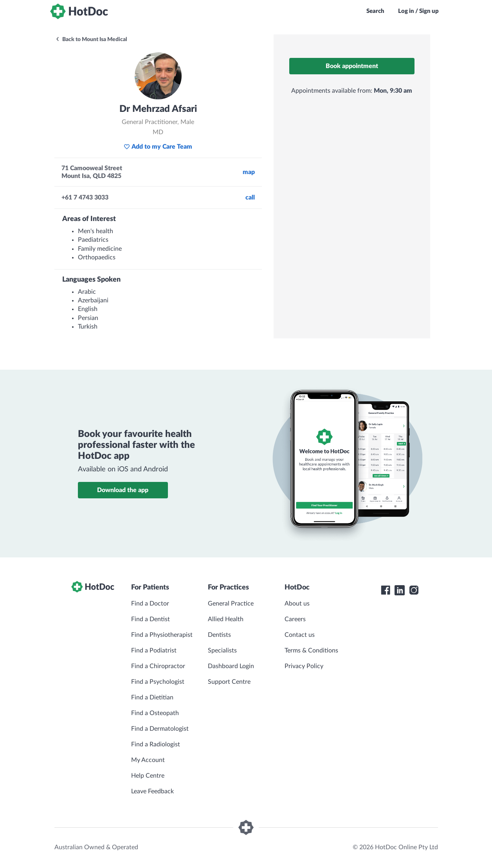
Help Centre (148, 776)
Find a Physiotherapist (162, 635)
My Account (148, 760)
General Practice (231, 604)
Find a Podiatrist (154, 651)
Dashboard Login (231, 666)
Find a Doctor (150, 604)
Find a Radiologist (156, 744)
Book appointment (352, 66)
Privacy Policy (304, 666)
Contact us (300, 635)
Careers (295, 619)
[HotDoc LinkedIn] (400, 590)
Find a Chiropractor (158, 666)
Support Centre (229, 682)
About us (297, 604)
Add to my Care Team (158, 147)
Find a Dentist (150, 619)
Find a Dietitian (152, 697)
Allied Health (226, 619)
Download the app (123, 490)
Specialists (222, 651)
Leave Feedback (152, 791)
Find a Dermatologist (160, 729)
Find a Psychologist (158, 682)
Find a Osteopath (155, 713)
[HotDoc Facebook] (386, 590)
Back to (91, 40)
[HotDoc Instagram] (414, 590)
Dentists (219, 635)
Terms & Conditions (311, 651)
